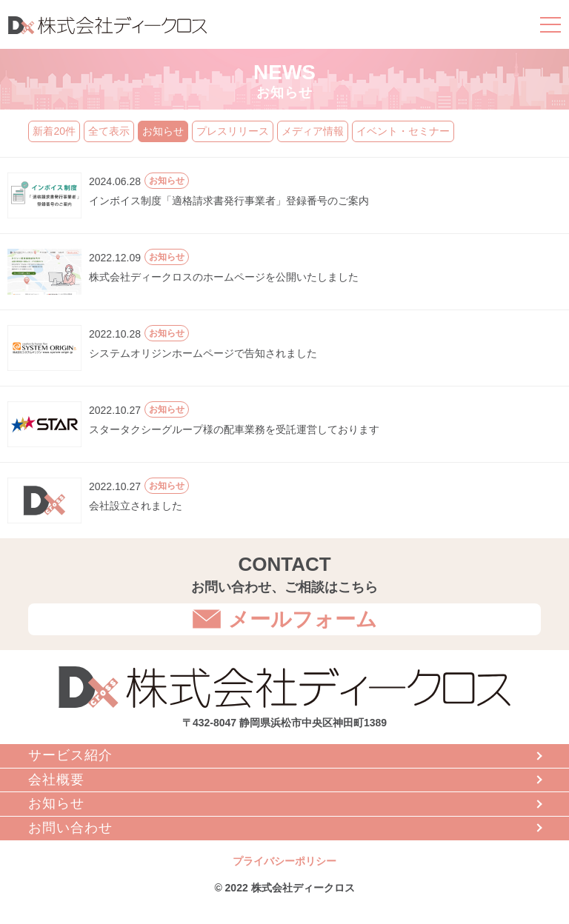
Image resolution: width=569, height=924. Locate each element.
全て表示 (109, 131)
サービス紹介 (70, 755)
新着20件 (54, 131)
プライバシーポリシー (284, 861)
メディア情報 (313, 131)
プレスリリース (233, 131)
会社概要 (56, 780)
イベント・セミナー (403, 131)
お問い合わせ (70, 828)
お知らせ (163, 131)
